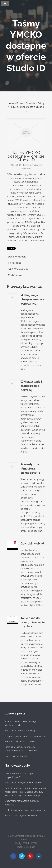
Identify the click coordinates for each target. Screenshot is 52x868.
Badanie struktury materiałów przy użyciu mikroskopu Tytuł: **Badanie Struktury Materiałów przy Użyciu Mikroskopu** (26, 792)
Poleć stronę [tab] (14, 263)
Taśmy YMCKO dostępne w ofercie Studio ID (26, 46)
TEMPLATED (30, 843)
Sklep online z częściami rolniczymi (23, 783)
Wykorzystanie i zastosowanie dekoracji (31, 386)
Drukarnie (30, 103)
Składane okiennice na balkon (20, 742)
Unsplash (30, 847)
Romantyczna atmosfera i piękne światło (30, 469)
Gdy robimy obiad (32, 544)
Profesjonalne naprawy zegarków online (25, 810)
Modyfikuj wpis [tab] (16, 275)
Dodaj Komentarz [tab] (17, 257)
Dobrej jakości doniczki (16, 756)
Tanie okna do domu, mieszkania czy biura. (33, 622)
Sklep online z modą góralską (20, 731)
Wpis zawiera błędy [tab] (18, 269)
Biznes (20, 103)
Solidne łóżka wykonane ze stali (21, 816)
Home (11, 103)
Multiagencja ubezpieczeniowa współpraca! (32, 299)
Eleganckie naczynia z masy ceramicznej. (26, 736)
